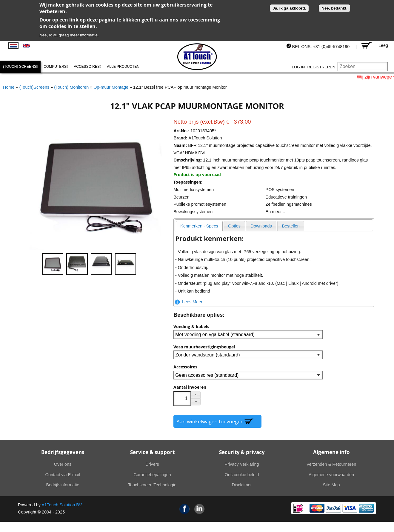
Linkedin (199, 509)
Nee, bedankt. (334, 8)
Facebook (184, 509)
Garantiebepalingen (152, 475)
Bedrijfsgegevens (63, 452)
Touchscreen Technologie (152, 485)
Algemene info (331, 452)
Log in (298, 67)
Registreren (321, 67)
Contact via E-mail (63, 475)
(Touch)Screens (34, 87)
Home (9, 87)
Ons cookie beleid (242, 475)
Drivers (152, 464)
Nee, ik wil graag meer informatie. (69, 35)
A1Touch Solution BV (62, 505)
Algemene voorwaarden (331, 475)
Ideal (298, 508)
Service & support (152, 452)
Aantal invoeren (190, 387)
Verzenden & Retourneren (331, 464)
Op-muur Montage (111, 87)
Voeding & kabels (191, 327)
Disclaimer (242, 485)
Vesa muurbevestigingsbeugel (204, 347)
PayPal (333, 508)
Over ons (63, 464)
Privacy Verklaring (242, 464)
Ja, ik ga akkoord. (289, 8)
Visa (350, 508)
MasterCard (317, 508)
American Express (366, 508)
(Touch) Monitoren (71, 87)
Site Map (331, 485)
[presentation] (199, 226)
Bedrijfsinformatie (63, 485)
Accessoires (185, 367)
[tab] (199, 226)
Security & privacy (242, 452)
